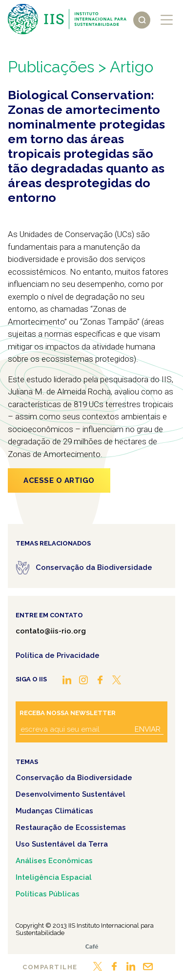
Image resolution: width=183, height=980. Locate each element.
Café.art (92, 947)
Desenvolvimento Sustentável (71, 794)
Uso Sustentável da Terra (62, 844)
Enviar (148, 729)
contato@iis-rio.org (51, 631)
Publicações (51, 67)
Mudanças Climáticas (54, 811)
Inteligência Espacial (54, 877)
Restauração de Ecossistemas (71, 828)
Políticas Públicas (48, 894)
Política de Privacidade (58, 655)
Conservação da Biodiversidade (74, 778)
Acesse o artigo (59, 480)
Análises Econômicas (54, 861)
